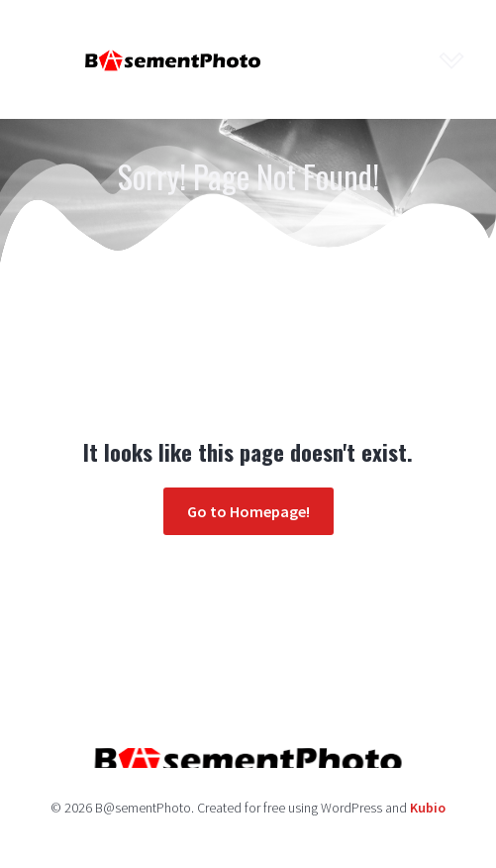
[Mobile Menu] (451, 59)
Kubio (428, 808)
